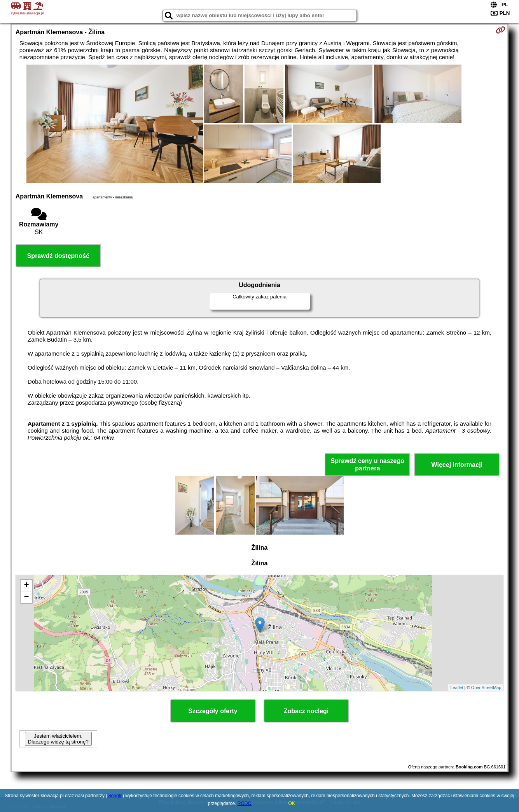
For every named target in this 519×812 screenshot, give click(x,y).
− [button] (27, 597)
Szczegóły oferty (213, 711)
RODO (245, 803)
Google (115, 796)
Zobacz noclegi (306, 711)
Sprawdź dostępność (58, 256)
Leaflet (457, 687)
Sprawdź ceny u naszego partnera (368, 465)
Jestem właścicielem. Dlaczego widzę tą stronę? (58, 739)
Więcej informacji (457, 465)
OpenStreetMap (486, 687)
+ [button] (27, 586)
